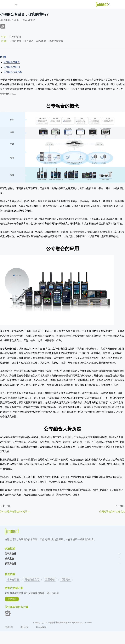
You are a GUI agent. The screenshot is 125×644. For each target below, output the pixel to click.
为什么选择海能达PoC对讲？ (15, 511)
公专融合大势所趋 (13, 72)
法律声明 (9, 627)
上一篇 (5, 506)
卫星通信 (50, 580)
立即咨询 (12, 599)
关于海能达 (62, 554)
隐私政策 (25, 627)
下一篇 (120, 506)
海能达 (32, 20)
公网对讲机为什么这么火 (112, 511)
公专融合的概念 (12, 62)
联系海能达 (62, 564)
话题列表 (66, 580)
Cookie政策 (41, 627)
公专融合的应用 (12, 67)
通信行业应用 (32, 580)
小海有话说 (13, 580)
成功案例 (62, 559)
